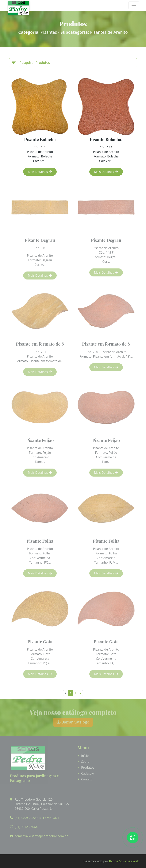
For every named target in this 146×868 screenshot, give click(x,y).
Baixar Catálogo (73, 722)
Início (85, 756)
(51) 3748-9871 (49, 818)
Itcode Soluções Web (124, 861)
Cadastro (88, 773)
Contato (87, 779)
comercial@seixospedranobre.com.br (41, 836)
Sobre (85, 762)
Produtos (88, 767)
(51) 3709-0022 (25, 818)
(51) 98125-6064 (26, 827)
